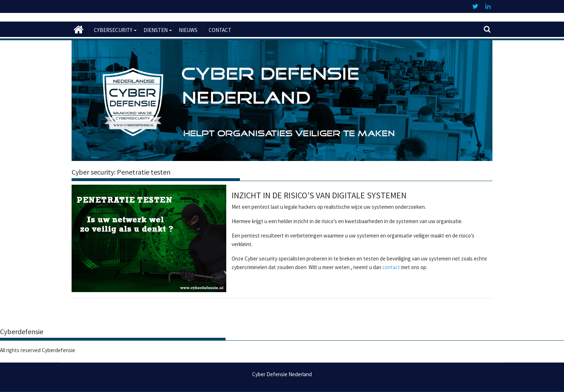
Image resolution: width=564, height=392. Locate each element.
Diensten (156, 30)
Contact (220, 30)
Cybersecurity (113, 30)
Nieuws (188, 30)
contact (391, 267)
